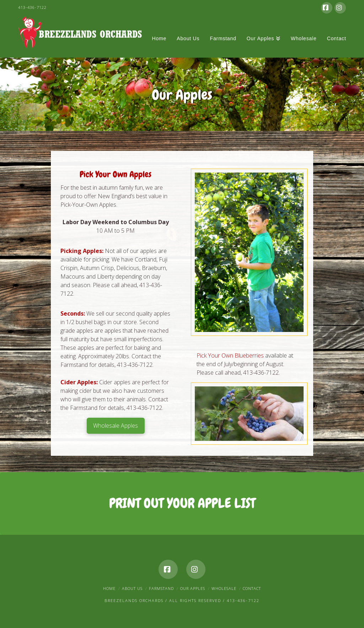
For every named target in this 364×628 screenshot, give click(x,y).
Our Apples (193, 588)
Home (109, 588)
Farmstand (161, 588)
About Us (132, 588)
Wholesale (224, 588)
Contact (252, 588)
